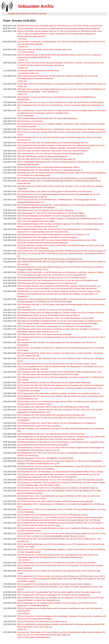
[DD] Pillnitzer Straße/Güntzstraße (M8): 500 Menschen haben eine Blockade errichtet (50, 259)
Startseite (11, 14)
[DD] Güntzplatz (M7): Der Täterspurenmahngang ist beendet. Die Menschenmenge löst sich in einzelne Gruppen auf (62, 251)
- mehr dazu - (23, 39)
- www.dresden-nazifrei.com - (28, 73)
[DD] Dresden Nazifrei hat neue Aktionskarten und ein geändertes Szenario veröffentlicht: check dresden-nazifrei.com (62, 84)
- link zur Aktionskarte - (26, 116)
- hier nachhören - (24, 560)
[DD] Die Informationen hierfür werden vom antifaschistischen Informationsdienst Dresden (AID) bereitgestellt (59, 28)
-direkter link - (23, 81)
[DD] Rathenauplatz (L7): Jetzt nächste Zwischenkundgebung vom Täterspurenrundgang (51, 213)
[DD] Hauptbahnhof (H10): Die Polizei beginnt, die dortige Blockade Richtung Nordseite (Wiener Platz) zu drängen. (61, 472)
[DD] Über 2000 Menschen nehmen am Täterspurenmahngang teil (42, 156)
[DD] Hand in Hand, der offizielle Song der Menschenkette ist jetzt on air (45, 50)
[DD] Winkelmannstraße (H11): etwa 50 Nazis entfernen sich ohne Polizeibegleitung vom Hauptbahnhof (57, 423)
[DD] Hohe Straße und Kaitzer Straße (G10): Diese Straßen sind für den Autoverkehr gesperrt (53, 151)
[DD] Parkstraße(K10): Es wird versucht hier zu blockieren (39, 426)
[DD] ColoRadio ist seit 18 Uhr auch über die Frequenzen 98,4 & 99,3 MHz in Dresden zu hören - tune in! (57, 364)
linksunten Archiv (36, 6)
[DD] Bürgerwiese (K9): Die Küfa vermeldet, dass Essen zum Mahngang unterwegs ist (50, 170)
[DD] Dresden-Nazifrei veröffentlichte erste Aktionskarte (38, 71)
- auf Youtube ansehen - (27, 52)
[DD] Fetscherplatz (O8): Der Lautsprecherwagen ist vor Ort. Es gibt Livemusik (47, 283)
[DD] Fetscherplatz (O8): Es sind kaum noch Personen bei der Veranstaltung (46, 310)
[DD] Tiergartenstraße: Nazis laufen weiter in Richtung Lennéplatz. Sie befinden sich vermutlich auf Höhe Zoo (59, 393)
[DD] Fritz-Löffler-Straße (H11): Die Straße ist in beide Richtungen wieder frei (46, 159)
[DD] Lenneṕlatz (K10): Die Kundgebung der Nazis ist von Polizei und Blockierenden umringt (52, 515)
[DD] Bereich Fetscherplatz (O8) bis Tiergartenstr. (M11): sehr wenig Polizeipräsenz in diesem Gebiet (56, 318)
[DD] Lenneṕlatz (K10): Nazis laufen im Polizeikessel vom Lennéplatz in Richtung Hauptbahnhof (54, 595)
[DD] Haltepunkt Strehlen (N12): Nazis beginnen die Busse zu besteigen (45, 334)
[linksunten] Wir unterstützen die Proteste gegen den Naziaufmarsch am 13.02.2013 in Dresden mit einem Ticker (60, 26)
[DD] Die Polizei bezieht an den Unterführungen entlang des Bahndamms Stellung (48, 167)
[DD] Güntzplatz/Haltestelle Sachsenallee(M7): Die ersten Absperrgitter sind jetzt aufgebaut (52, 216)
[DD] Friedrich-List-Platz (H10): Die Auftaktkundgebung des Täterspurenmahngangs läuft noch (53, 143)
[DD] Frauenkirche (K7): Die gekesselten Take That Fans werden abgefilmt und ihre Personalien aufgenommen (59, 592)
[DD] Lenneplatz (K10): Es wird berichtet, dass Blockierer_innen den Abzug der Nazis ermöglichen (54, 584)
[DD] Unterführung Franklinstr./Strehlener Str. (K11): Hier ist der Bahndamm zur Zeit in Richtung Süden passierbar (60, 480)
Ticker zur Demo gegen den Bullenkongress (34, 637)
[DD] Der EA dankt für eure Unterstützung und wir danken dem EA (42, 622)
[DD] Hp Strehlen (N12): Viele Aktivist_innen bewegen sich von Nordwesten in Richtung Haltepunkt (55, 326)
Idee (18, 14)
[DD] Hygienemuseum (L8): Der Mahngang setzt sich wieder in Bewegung (45, 210)
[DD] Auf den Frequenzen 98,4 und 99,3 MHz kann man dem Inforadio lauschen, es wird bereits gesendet (57, 178)
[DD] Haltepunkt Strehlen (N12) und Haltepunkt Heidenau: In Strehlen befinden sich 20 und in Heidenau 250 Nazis (61, 313)
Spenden (43, 14)
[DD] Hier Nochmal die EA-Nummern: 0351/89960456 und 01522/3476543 (46, 458)
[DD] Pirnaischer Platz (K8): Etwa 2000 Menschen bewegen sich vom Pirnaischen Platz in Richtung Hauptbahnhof (60, 385)
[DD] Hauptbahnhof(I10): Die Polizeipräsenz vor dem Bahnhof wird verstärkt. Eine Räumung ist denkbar (57, 563)
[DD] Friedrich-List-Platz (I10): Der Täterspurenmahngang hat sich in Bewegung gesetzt (50, 154)
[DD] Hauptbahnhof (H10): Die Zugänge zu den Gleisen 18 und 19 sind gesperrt (48, 237)
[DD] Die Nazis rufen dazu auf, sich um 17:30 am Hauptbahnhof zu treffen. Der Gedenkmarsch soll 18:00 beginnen (61, 102)
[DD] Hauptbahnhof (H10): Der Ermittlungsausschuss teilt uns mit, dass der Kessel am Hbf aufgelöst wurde (58, 280)
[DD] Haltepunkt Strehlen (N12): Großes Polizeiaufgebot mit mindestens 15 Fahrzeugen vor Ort (53, 235)
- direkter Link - (23, 47)
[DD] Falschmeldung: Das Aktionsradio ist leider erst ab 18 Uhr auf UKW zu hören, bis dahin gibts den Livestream (60, 186)
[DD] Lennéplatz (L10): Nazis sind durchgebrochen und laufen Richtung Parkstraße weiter (51, 415)
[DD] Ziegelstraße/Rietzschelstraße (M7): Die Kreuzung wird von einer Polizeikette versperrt (52, 278)
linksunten (35, 14)
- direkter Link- (23, 68)
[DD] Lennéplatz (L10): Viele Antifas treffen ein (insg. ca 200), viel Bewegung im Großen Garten (53, 407)
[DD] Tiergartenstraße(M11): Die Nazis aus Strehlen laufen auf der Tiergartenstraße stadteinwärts (54, 383)
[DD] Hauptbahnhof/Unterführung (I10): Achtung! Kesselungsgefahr (43, 445)
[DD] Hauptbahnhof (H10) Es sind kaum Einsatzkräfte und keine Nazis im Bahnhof (48, 315)
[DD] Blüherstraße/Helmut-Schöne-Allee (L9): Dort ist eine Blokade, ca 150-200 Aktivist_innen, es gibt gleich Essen (61, 442)
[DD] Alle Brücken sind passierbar (30, 121)
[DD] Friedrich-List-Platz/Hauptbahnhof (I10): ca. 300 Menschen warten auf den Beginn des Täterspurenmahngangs (61, 129)
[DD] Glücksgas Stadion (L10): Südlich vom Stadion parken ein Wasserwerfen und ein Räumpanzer (55, 192)
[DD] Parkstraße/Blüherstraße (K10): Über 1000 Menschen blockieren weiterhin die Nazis (51, 434)
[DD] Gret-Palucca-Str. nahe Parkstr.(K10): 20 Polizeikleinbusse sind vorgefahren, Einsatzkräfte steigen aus (58, 488)
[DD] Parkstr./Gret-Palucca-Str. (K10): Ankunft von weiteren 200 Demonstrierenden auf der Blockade (55, 501)
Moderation (25, 14)
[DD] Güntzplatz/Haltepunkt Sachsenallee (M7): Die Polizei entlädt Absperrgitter (47, 118)
